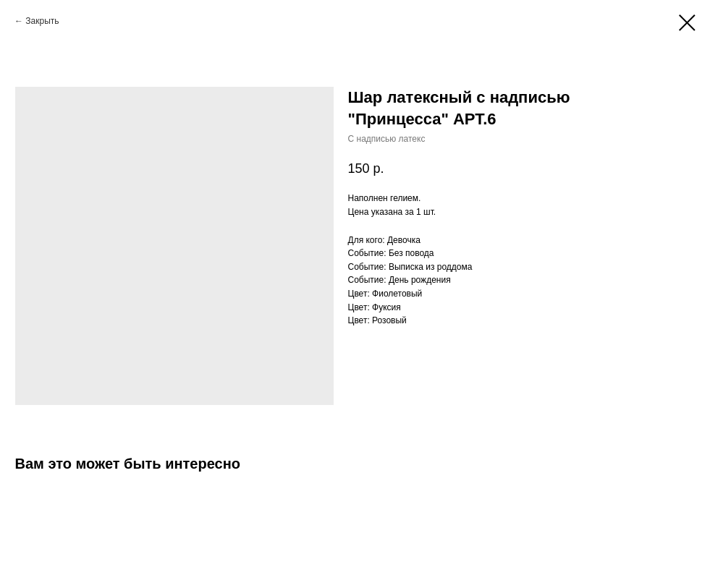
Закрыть (42, 21)
